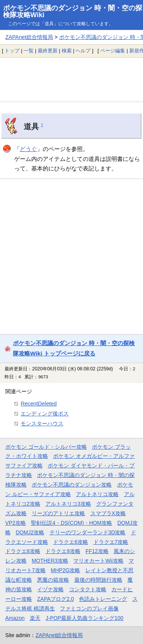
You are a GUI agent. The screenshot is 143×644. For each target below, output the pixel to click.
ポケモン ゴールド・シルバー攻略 (46, 447)
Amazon (15, 618)
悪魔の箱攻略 (53, 580)
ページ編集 (113, 51)
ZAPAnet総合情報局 (29, 37)
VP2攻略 (16, 523)
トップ (12, 51)
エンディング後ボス (45, 414)
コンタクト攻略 (88, 589)
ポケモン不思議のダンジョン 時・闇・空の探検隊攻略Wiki (73, 11)
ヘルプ (83, 51)
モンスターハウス (42, 423)
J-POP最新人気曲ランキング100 (85, 618)
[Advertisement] (71, 79)
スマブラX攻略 (108, 513)
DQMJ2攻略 (30, 532)
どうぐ (28, 149)
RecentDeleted (39, 404)
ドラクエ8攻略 (23, 551)
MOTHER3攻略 (50, 561)
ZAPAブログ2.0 (55, 599)
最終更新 (48, 51)
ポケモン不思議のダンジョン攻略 (72, 485)
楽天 (35, 618)
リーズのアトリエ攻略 (58, 513)
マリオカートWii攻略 (98, 561)
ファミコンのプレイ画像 (89, 608)
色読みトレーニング (103, 599)
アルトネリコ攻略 (97, 494)
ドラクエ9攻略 (63, 551)
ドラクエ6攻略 (71, 542)
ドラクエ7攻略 (111, 542)
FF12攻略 (97, 551)
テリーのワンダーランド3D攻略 (88, 532)
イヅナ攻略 (50, 589)
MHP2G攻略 (65, 570)
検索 (67, 51)
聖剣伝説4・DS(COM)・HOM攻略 (71, 523)
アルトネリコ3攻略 (68, 504)
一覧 (29, 51)
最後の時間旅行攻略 (98, 580)
